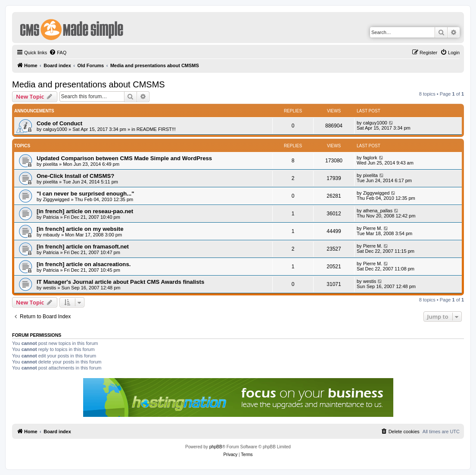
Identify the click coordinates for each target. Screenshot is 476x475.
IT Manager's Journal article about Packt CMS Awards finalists (120, 282)
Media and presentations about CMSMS (89, 84)
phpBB (216, 447)
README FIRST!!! (156, 129)
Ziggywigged (56, 199)
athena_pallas (378, 211)
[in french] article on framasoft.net (83, 247)
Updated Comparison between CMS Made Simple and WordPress (124, 158)
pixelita (50, 164)
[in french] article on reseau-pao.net (85, 211)
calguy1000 (55, 129)
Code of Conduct (59, 123)
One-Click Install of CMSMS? (75, 176)
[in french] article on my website (80, 229)
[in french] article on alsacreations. (84, 264)
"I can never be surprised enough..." (86, 194)
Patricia (51, 217)
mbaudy (51, 235)
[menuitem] (58, 53)
